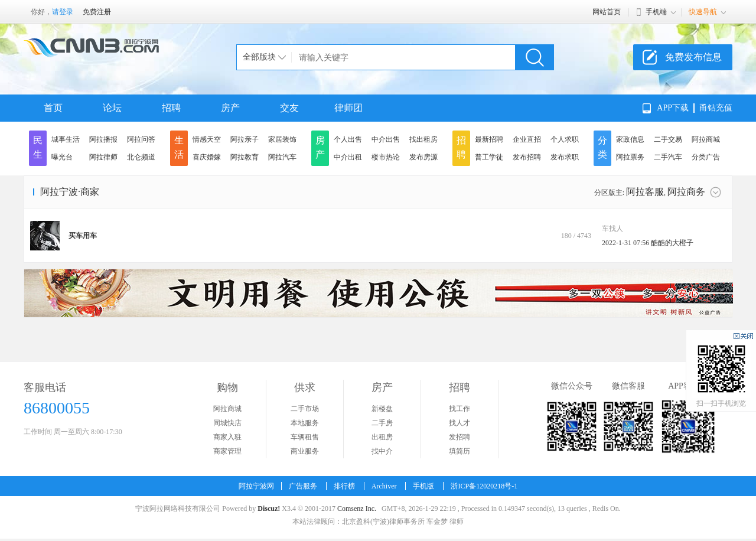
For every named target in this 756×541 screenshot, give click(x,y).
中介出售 (386, 139)
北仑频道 (141, 157)
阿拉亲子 (245, 139)
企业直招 (527, 139)
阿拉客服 (645, 192)
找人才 (460, 423)
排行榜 (344, 486)
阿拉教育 (245, 157)
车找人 (612, 229)
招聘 (171, 108)
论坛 (112, 108)
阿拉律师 (103, 157)
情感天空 (207, 139)
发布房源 (423, 157)
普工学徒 (489, 157)
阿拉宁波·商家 (70, 192)
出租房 (382, 437)
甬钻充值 (716, 108)
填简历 (460, 451)
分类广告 (706, 157)
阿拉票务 (630, 157)
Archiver (384, 486)
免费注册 (97, 12)
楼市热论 (386, 157)
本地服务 (305, 423)
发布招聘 (527, 157)
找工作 (460, 409)
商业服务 (305, 451)
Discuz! (269, 509)
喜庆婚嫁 (207, 157)
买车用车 (83, 236)
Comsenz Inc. (357, 509)
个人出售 (348, 139)
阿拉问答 (141, 139)
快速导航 (703, 12)
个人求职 (565, 139)
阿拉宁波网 (256, 486)
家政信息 (630, 139)
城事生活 (66, 139)
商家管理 (227, 451)
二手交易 (668, 139)
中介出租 (348, 157)
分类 (602, 147)
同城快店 (227, 423)
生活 (179, 147)
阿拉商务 (686, 192)
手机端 (656, 12)
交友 (289, 108)
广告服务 (303, 486)
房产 (230, 108)
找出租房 (423, 139)
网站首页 (607, 12)
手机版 (423, 486)
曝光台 (62, 157)
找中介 (382, 451)
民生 (38, 147)
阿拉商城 (706, 139)
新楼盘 (382, 409)
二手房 (382, 423)
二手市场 (305, 409)
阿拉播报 (103, 139)
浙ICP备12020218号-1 (484, 486)
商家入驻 (227, 437)
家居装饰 (282, 139)
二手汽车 (668, 157)
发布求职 (565, 157)
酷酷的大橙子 (672, 243)
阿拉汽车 (282, 157)
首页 (53, 108)
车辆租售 (305, 437)
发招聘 (460, 437)
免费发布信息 (693, 57)
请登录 (63, 12)
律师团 (348, 108)
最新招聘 (489, 139)
